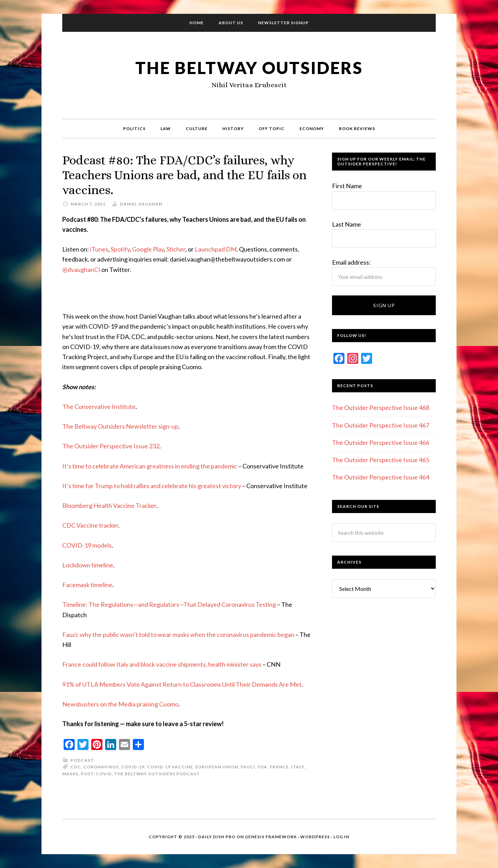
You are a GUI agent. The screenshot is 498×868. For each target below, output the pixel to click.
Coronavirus (101, 767)
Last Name (347, 224)
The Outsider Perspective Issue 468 (381, 408)
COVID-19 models (87, 545)
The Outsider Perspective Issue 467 (381, 425)
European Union (217, 767)
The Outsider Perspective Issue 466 (381, 442)
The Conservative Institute (99, 406)
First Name (347, 186)
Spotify (120, 249)
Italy (298, 767)
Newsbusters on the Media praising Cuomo (120, 704)
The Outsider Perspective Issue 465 (381, 460)
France (279, 767)
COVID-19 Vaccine (170, 767)
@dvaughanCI (81, 269)
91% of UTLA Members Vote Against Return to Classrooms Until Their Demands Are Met (182, 684)
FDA (262, 767)
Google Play (148, 249)
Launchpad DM (216, 249)
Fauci (248, 767)
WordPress (315, 837)
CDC (76, 767)
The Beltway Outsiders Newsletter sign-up (120, 426)
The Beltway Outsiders (249, 68)
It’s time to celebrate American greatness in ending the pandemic (150, 466)
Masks (70, 774)
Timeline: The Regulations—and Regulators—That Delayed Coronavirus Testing (169, 604)
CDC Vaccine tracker (90, 525)
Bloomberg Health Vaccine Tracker (109, 505)
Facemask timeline (87, 585)
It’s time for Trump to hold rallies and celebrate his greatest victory (152, 486)
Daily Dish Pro (217, 837)
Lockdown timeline (88, 565)
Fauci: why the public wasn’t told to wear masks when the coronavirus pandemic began (178, 634)
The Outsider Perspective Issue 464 (381, 477)
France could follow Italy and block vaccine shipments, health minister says (162, 664)
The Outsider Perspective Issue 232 (111, 446)
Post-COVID (96, 774)
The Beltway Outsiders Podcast (157, 774)
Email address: (351, 262)
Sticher (176, 249)
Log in (341, 837)
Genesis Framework (271, 837)
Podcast (82, 760)
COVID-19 (133, 767)
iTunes (99, 249)
